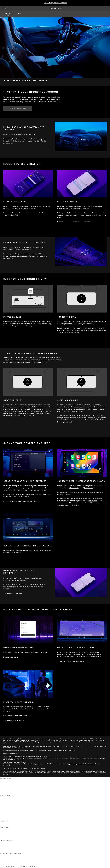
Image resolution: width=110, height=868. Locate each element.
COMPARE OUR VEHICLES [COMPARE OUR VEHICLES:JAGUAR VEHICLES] (10, 791)
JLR (1, 823)
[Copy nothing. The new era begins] (55, 3)
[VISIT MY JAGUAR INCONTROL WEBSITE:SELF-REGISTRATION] (74, 222)
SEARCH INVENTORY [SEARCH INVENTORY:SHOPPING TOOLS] (8, 819)
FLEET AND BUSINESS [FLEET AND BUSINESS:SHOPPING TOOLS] (9, 817)
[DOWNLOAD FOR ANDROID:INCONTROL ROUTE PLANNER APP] (15, 721)
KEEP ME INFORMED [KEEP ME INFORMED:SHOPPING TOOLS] (8, 808)
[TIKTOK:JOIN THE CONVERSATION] (4, 858)
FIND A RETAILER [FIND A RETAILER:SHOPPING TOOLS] (7, 804)
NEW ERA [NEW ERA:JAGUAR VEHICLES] (4, 793)
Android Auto (88, 488)
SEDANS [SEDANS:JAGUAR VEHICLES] (3, 783)
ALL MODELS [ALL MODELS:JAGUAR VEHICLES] (5, 780)
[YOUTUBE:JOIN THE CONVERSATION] (5, 860)
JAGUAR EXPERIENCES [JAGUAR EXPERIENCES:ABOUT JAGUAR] (9, 845)
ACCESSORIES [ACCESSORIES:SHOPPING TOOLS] (6, 813)
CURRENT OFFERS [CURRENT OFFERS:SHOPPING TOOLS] (7, 798)
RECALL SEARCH (7, 838)
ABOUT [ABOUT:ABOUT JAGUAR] (3, 843)
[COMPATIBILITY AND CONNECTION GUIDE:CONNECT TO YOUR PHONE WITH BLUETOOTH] (20, 501)
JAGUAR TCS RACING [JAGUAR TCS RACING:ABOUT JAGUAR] (8, 847)
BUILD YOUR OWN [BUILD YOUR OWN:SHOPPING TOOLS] (7, 800)
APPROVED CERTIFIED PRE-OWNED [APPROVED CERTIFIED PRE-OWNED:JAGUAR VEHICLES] (14, 789)
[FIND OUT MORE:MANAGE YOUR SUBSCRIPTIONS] (11, 657)
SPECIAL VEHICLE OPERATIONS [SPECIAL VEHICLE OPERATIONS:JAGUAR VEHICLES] (13, 787)
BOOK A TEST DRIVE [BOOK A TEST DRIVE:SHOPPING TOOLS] (8, 810)
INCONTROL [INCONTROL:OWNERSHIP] (5, 832)
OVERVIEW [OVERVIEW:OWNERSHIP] (4, 830)
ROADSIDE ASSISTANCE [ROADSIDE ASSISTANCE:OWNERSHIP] (10, 836)
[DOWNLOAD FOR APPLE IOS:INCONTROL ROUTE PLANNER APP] (15, 716)
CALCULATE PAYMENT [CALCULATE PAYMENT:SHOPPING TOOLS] (9, 802)
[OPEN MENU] (5, 8)
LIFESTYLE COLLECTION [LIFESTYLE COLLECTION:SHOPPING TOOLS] (10, 815)
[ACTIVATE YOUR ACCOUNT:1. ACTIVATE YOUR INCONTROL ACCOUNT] (18, 108)
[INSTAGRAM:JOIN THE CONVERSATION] (6, 856)
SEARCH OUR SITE (28, 866)
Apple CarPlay (75, 488)
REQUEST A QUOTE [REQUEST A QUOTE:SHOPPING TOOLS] (8, 806)
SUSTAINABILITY (7, 826)
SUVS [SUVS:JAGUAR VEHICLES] (2, 785)
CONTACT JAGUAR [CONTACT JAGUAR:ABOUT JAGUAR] (7, 849)
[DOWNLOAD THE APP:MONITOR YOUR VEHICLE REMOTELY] (13, 594)
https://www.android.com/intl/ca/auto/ (85, 764)
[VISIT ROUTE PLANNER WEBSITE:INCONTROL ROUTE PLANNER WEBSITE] (71, 662)
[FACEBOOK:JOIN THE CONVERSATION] (5, 862)
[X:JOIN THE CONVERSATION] (2, 864)
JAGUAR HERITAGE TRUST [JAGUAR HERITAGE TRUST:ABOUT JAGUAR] (11, 851)
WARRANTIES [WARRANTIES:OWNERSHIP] (5, 834)
